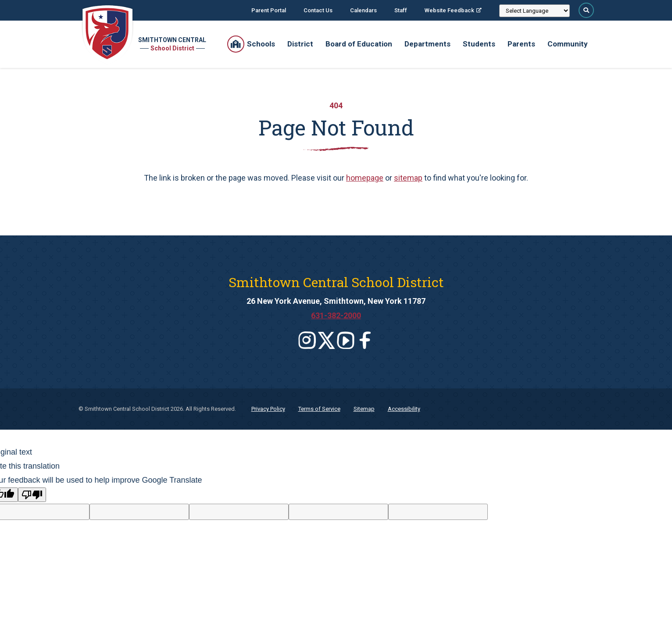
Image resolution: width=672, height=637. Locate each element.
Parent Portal (269, 10)
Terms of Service (319, 409)
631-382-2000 (336, 315)
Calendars (363, 10)
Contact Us (318, 10)
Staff (401, 10)
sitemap (408, 178)
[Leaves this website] (307, 340)
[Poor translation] (32, 495)
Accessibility (404, 409)
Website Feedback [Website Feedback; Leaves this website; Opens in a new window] (449, 10)
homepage (365, 178)
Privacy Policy (268, 409)
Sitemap (364, 409)
